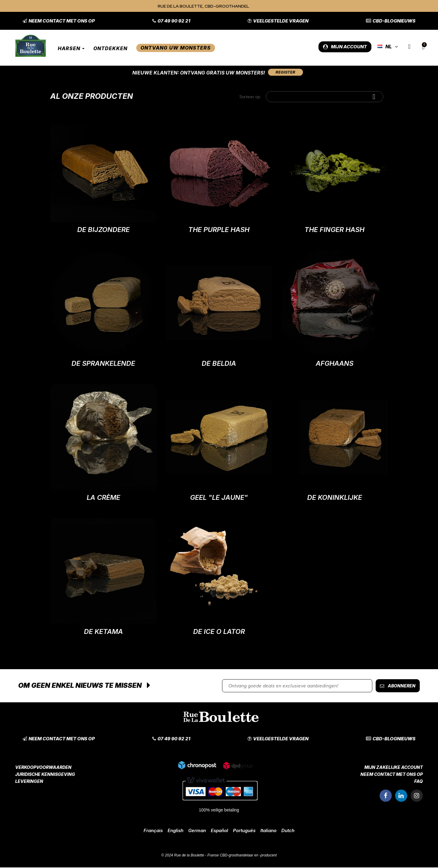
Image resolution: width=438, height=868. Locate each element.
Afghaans (335, 364)
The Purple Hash (219, 230)
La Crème (103, 498)
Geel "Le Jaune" (219, 498)
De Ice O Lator (219, 632)
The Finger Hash (334, 230)
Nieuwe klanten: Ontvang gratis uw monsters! (197, 73)
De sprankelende (103, 364)
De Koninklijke (335, 498)
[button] (59, 21)
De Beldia (219, 364)
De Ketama (103, 632)
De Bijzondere (103, 230)
